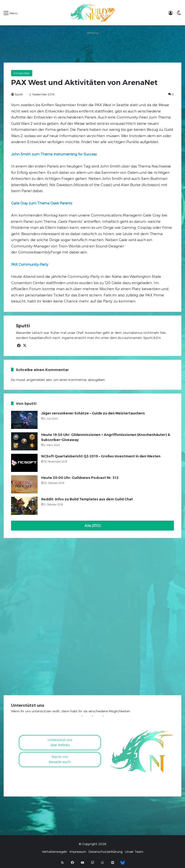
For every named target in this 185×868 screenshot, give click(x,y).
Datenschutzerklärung (106, 852)
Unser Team (134, 852)
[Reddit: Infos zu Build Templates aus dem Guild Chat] (24, 506)
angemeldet (36, 380)
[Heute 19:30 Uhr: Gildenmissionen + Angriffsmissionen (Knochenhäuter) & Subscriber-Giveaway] (24, 441)
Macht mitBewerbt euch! (60, 759)
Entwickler (22, 73)
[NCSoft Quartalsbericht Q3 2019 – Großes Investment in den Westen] (24, 463)
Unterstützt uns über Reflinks (60, 742)
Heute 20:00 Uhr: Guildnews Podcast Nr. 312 (80, 478)
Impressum (78, 852)
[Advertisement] (92, 47)
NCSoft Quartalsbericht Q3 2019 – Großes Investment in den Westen (101, 456)
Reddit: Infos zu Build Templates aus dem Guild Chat (87, 499)
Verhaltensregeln (55, 852)
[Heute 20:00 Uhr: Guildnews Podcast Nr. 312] (24, 484)
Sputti (19, 94)
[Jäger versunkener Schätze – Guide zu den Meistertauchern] (24, 420)
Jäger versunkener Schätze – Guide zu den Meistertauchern (93, 413)
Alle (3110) (93, 526)
